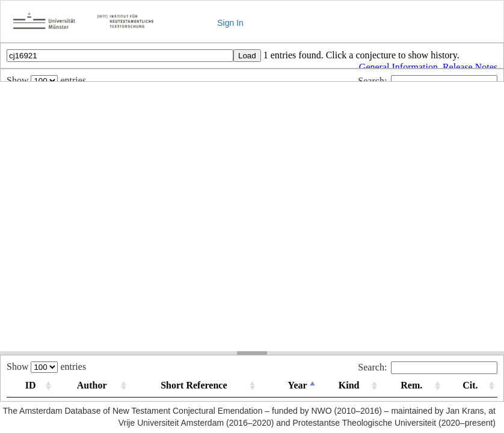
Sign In (230, 23)
